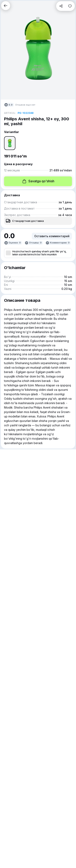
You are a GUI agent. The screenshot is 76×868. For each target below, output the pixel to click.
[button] (6, 6)
